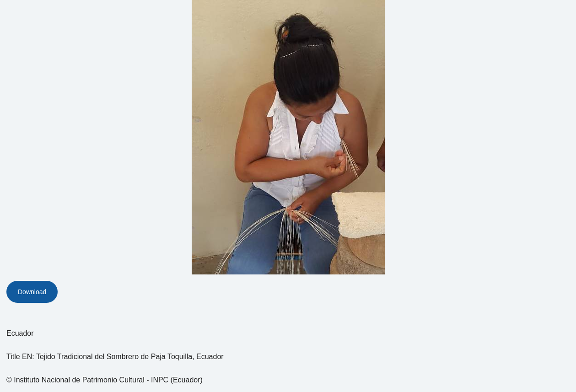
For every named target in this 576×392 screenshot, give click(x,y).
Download (32, 292)
